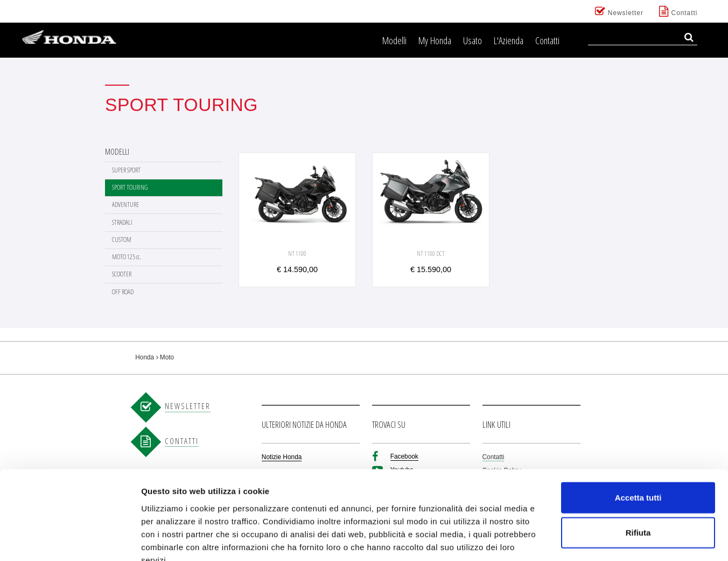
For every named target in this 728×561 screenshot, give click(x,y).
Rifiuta (638, 469)
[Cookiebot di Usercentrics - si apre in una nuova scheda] (70, 540)
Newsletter (619, 11)
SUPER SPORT (126, 170)
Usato (472, 40)
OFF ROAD (123, 292)
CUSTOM (122, 240)
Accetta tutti (638, 434)
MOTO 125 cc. (127, 257)
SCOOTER (122, 274)
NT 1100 (297, 254)
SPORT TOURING (130, 187)
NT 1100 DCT (431, 254)
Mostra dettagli (566, 540)
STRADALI (122, 222)
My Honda (435, 40)
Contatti (547, 40)
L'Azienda (509, 40)
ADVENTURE (125, 205)
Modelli (394, 40)
